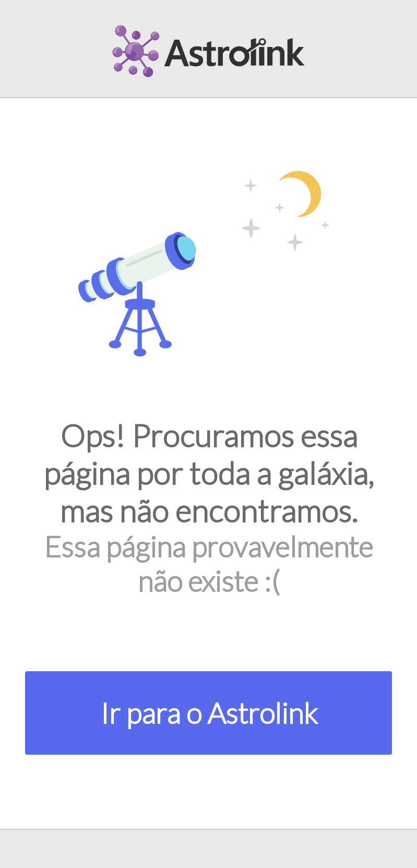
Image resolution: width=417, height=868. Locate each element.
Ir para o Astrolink (209, 713)
